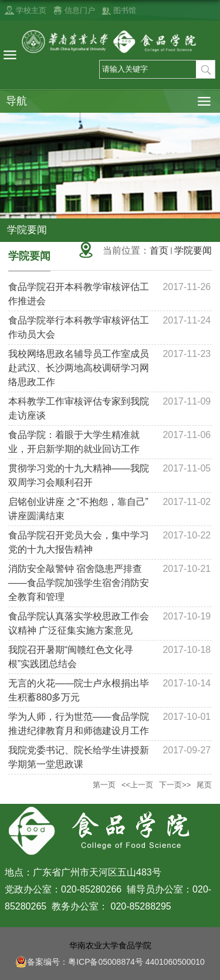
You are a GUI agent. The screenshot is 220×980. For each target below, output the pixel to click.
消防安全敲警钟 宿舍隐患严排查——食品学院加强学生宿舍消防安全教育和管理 (79, 583)
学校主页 (31, 10)
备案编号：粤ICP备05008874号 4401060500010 (110, 962)
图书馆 (125, 10)
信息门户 (80, 10)
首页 (159, 250)
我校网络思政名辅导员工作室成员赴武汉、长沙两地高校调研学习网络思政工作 (79, 368)
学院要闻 (193, 250)
